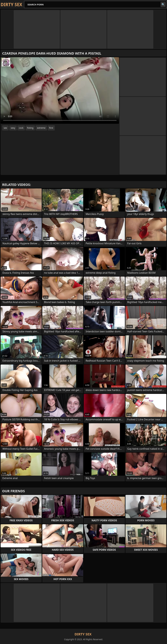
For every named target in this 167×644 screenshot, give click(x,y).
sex (5, 128)
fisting (30, 128)
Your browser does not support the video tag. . (60, 90)
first (51, 128)
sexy (13, 128)
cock (21, 128)
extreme (41, 128)
